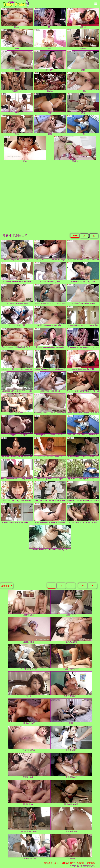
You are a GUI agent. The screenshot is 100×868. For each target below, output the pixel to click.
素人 (25, 149)
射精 (83, 61)
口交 (50, 18)
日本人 (17, 18)
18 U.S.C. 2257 (68, 863)
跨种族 (50, 82)
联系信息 (48, 863)
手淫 (83, 125)
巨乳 (50, 39)
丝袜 (17, 125)
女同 (83, 103)
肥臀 (50, 103)
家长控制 (91, 863)
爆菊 (50, 125)
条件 (56, 863)
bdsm (17, 103)
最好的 (75, 236)
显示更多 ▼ (7, 586)
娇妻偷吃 (83, 39)
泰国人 (75, 149)
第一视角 (50, 61)
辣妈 (17, 39)
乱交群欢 (83, 82)
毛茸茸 (17, 61)
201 (83, 586)
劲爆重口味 (17, 82)
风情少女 (83, 18)
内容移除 (81, 863)
